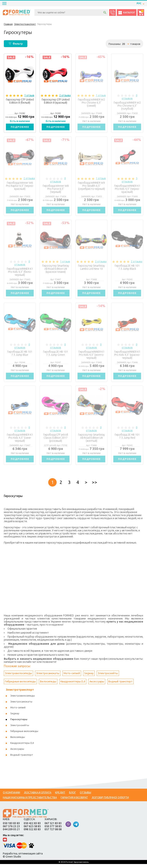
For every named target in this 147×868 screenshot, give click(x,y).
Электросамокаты (48, 677)
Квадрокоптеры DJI (73, 685)
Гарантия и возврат (74, 801)
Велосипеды (48, 685)
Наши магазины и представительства (30, 801)
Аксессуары (97, 685)
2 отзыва (65, 95)
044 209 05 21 (11, 833)
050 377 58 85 (53, 830)
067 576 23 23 (11, 830)
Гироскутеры (19, 723)
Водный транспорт (120, 685)
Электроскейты (108, 677)
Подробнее (20, 127)
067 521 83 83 (53, 827)
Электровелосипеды (18, 677)
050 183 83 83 (11, 827)
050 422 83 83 (32, 827)
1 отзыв (29, 95)
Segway (89, 677)
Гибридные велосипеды (20, 685)
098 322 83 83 (32, 833)
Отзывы (85, 796)
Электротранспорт (20, 694)
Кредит (60, 796)
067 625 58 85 (32, 830)
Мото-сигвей (72, 677)
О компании (11, 796)
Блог (73, 796)
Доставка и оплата (38, 796)
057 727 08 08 (53, 833)
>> (95, 486)
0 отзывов (130, 97)
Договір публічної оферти (110, 801)
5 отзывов (130, 181)
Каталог (127, 13)
